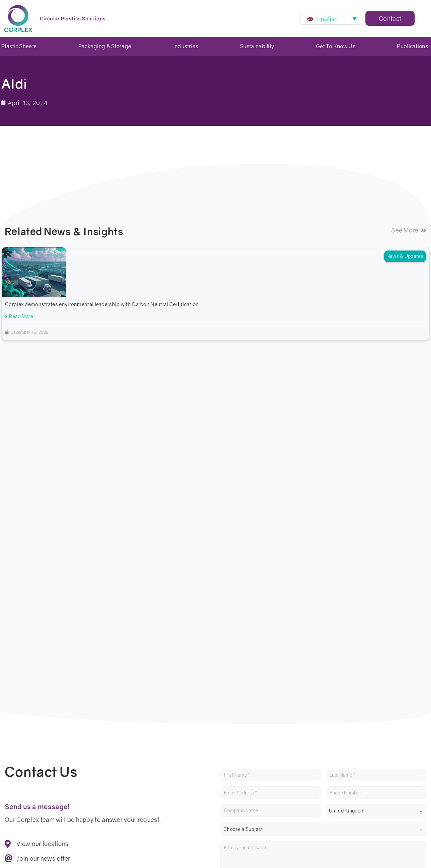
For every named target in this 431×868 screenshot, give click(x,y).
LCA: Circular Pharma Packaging (387, 755)
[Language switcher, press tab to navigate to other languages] (330, 18)
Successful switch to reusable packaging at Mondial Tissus (384, 734)
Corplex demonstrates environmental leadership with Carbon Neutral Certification (102, 304)
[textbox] (323, 475)
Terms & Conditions (111, 792)
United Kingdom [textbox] (347, 456)
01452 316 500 (26, 744)
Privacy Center (60, 792)
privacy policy (247, 556)
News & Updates (405, 256)
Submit (237, 576)
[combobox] (376, 457)
